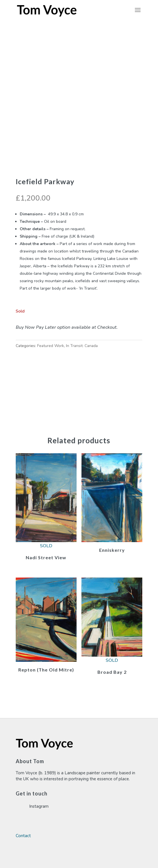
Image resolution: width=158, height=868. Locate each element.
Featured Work (51, 346)
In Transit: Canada (82, 346)
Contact (23, 836)
